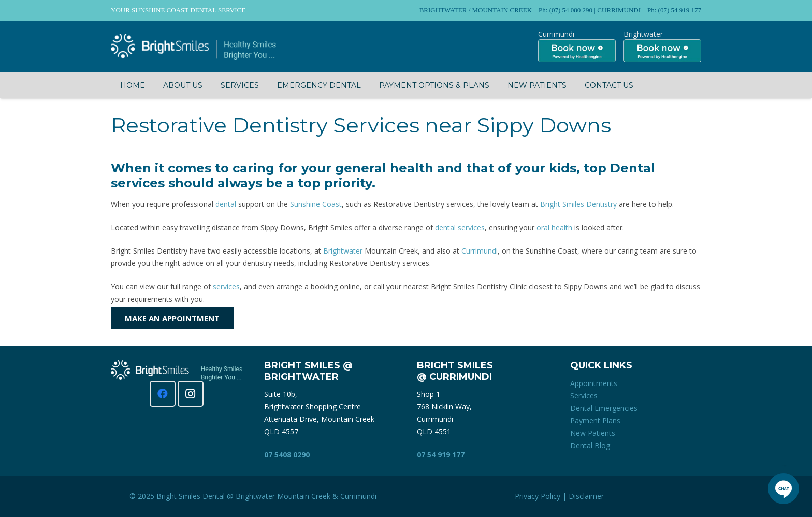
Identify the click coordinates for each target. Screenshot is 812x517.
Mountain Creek (304, 496)
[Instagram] (191, 394)
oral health (554, 227)
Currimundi (480, 251)
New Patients (593, 433)
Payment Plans (595, 420)
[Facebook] (163, 394)
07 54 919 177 (441, 455)
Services (584, 396)
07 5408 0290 (287, 455)
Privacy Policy (538, 496)
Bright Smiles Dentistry (578, 204)
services (226, 286)
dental (226, 204)
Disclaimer (586, 496)
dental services (460, 227)
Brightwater (343, 251)
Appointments (594, 383)
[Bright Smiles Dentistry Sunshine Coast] (193, 47)
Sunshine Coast (316, 204)
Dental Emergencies (604, 408)
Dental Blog (590, 445)
